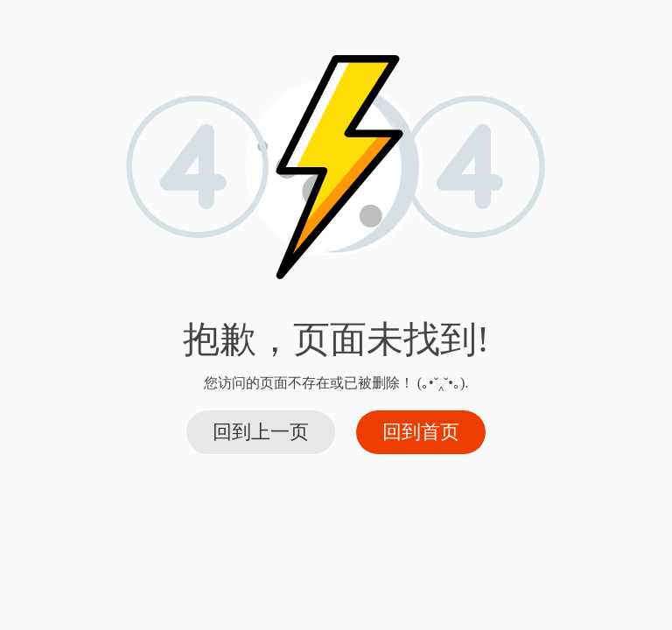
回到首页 (421, 432)
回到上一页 (261, 432)
